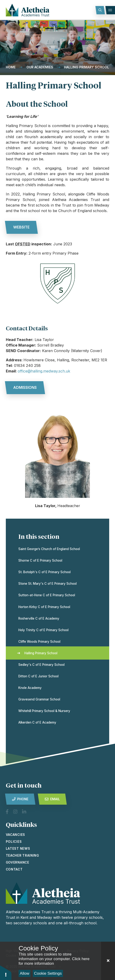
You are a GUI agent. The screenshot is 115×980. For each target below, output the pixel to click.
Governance (18, 862)
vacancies (15, 835)
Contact (14, 869)
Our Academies (40, 67)
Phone (20, 799)
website (21, 227)
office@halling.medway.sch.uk (44, 371)
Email (52, 799)
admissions (25, 387)
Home (11, 67)
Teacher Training (22, 855)
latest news (18, 849)
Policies (14, 842)
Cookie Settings (48, 973)
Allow (25, 973)
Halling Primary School (87, 67)
